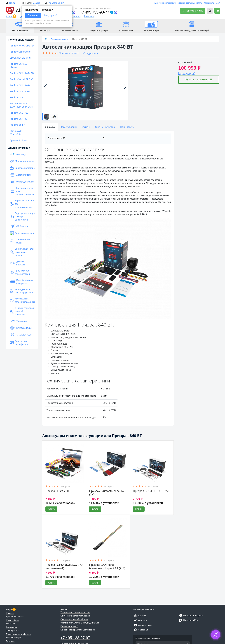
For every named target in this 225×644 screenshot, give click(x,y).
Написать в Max (188, 620)
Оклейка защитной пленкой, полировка (22, 311)
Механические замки (20, 241)
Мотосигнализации (22, 161)
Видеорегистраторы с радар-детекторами (22, 216)
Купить (51, 509)
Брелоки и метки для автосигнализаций (22, 191)
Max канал (140, 630)
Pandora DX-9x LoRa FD (22, 73)
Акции (9, 16)
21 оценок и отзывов (69, 53)
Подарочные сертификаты (164, 3)
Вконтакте (140, 620)
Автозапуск (19, 154)
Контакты (89, 16)
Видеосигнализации (22, 233)
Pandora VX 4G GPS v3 (21, 79)
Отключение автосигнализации (75, 616)
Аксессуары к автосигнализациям (22, 300)
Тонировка (18, 321)
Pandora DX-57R (18, 125)
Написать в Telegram (190, 616)
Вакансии (11, 641)
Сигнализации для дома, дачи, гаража (22, 252)
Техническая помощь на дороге (75, 612)
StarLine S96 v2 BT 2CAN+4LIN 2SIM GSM (21, 105)
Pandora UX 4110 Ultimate (18, 66)
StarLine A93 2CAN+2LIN (16, 133)
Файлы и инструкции (105, 127)
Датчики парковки (18, 263)
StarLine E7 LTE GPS (20, 58)
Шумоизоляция (21, 328)
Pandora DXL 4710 (19, 113)
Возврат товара (13, 638)
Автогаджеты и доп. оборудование (22, 291)
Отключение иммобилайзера (74, 619)
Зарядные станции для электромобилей (22, 204)
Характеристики (69, 127)
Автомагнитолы (21, 175)
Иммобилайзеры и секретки (21, 282)
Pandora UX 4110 (18, 97)
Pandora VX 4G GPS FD (22, 46)
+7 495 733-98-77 (94, 12)
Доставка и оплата (15, 617)
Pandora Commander (20, 52)
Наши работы (74, 16)
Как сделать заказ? (212, 3)
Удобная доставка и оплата (190, 3)
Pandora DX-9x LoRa (20, 85)
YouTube (139, 616)
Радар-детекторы (22, 182)
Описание (50, 127)
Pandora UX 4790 (18, 119)
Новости (10, 613)
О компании (12, 627)
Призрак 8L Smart (19, 140)
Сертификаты (13, 631)
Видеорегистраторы (22, 168)
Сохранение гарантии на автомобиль (78, 630)
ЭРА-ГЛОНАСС (21, 335)
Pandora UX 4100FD (20, 91)
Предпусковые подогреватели (20, 272)
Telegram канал (143, 625)
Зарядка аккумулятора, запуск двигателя (80, 623)
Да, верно (33, 15)
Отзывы (86, 127)
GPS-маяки (19, 226)
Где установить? (56, 3)
